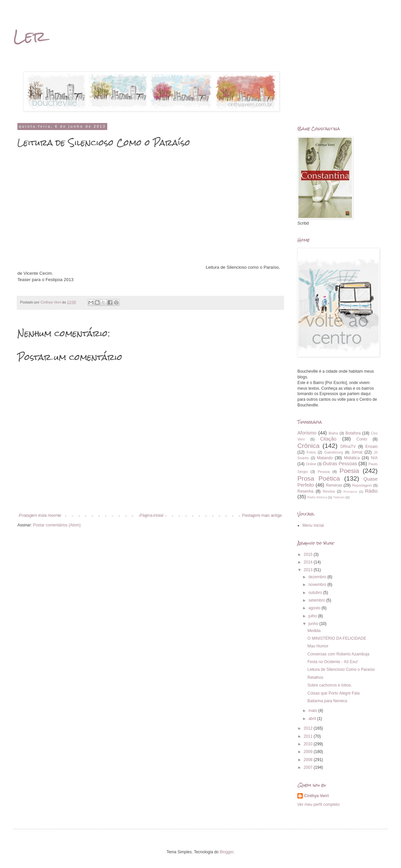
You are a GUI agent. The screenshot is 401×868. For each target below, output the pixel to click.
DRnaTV (348, 447)
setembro (317, 600)
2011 (309, 736)
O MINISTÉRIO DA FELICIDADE (337, 638)
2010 (309, 744)
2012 (309, 728)
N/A (374, 458)
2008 (309, 760)
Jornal (357, 452)
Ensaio (371, 447)
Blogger (227, 852)
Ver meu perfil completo (318, 804)
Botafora (353, 433)
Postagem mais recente (40, 515)
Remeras (334, 485)
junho (314, 624)
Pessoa (324, 472)
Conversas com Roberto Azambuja (338, 654)
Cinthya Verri (316, 796)
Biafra (333, 433)
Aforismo (307, 433)
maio (313, 711)
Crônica (308, 446)
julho (313, 616)
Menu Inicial (313, 525)
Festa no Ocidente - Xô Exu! (333, 662)
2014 (309, 562)
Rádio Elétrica (317, 497)
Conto (362, 439)
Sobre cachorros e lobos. (330, 685)
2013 (309, 570)
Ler (30, 36)
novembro (318, 585)
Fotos (311, 452)
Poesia (349, 471)
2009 (309, 752)
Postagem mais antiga (262, 515)
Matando (325, 458)
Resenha (305, 491)
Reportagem (362, 485)
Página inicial (152, 515)
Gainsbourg (333, 452)
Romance (350, 491)
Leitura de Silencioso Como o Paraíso (341, 669)
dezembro (318, 577)
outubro (316, 593)
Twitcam (339, 497)
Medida (314, 631)
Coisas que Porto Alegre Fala (333, 693)
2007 (309, 767)
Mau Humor (318, 646)
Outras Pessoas (340, 464)
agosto (315, 608)
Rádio (371, 491)
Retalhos (315, 677)
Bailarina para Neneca (327, 701)
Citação (328, 439)
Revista (329, 491)
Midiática (352, 458)
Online (311, 464)
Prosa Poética (319, 478)
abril (313, 719)
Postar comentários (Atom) (57, 525)
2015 (309, 554)
